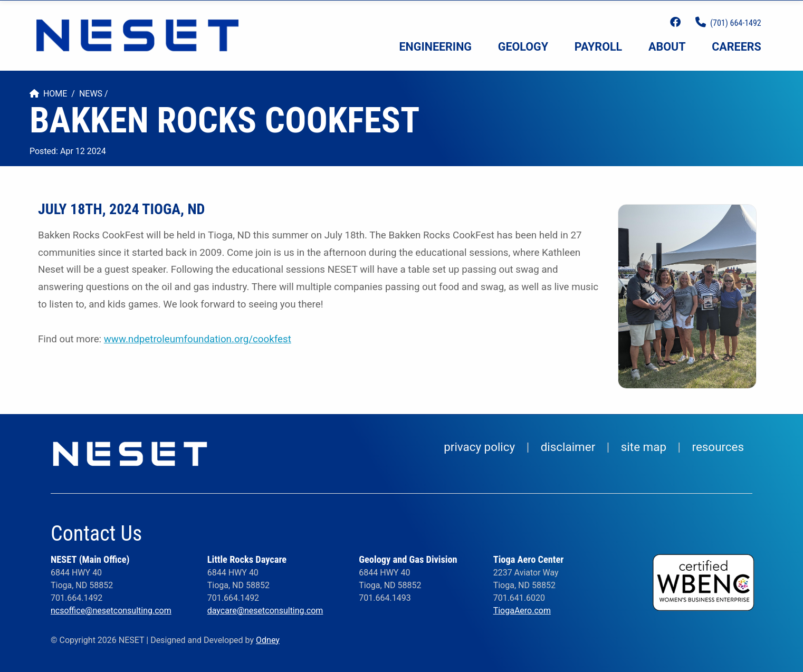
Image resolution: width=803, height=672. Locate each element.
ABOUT (667, 47)
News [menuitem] (91, 94)
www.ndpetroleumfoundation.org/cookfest (198, 339)
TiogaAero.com (522, 611)
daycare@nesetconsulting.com (265, 611)
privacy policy (479, 447)
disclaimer (568, 447)
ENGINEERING (436, 47)
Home (48, 94)
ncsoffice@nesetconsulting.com (111, 611)
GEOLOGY (523, 47)
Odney (268, 640)
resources (718, 447)
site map (644, 447)
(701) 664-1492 (736, 23)
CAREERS (737, 47)
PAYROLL (598, 47)
